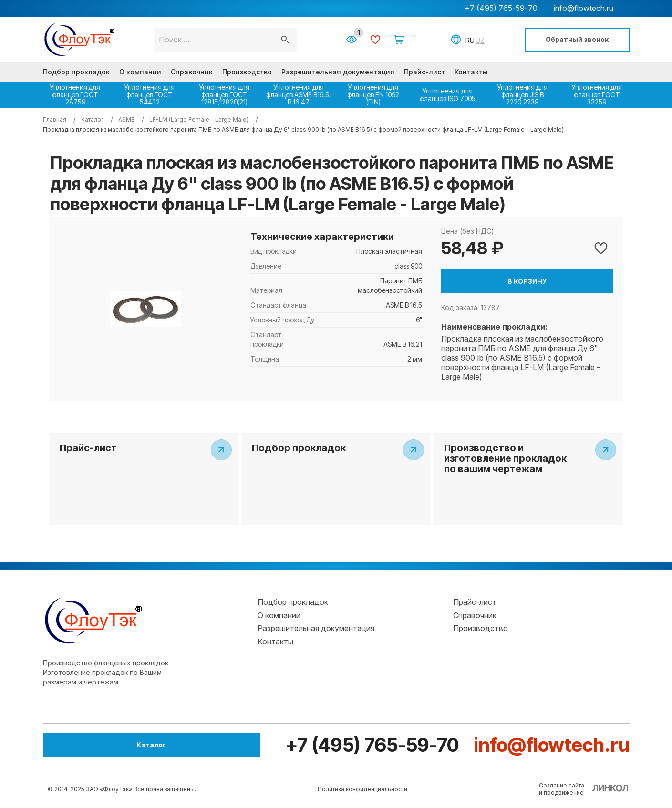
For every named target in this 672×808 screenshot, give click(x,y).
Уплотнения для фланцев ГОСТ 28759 (75, 94)
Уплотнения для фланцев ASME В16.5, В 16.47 (299, 94)
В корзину (527, 281)
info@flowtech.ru (584, 8)
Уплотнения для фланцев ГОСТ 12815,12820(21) (224, 94)
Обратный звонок (577, 39)
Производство (247, 72)
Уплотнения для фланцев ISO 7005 (448, 94)
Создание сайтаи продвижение (562, 789)
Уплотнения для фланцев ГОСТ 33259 (597, 94)
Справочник (192, 72)
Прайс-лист (424, 72)
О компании (140, 72)
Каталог (95, 745)
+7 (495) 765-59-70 (501, 8)
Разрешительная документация (338, 72)
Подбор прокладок (76, 72)
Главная (55, 120)
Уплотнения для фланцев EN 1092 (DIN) (373, 94)
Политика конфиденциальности (362, 789)
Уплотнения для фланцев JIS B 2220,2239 (522, 94)
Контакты (471, 72)
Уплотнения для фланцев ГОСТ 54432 (150, 94)
